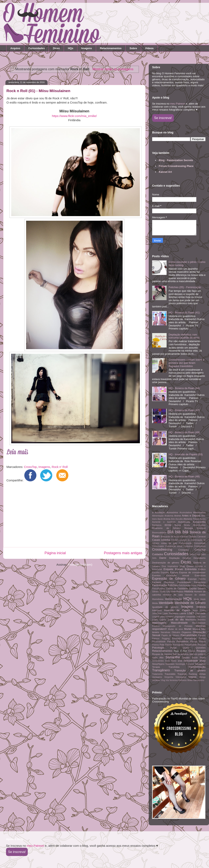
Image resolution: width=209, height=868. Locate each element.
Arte (173, 519)
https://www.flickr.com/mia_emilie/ (74, 116)
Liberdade (200, 613)
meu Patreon (178, 104)
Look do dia (176, 619)
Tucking (193, 674)
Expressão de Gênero (169, 579)
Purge (174, 648)
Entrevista (191, 569)
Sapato (186, 657)
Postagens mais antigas (123, 553)
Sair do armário (181, 654)
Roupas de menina (162, 654)
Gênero (202, 588)
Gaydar (193, 588)
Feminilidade (184, 582)
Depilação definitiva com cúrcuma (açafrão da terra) (184, 336)
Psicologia (158, 648)
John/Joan (157, 613)
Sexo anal (177, 661)
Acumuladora (186, 513)
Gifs (168, 592)
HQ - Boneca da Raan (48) (184, 476)
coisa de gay (169, 543)
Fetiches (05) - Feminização (185, 287)
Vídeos (149, 48)
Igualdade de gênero (165, 607)
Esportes (165, 573)
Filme (193, 585)
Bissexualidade (159, 533)
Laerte (183, 613)
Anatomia (169, 516)
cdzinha (165, 540)
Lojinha (163, 620)
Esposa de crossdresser (192, 572)
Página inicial (55, 553)
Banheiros (157, 525)
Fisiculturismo (159, 589)
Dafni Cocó (195, 554)
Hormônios (158, 599)
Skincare (170, 664)
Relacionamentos (111, 48)
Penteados (177, 639)
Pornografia (178, 645)
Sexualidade (191, 661)
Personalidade (159, 642)
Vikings (202, 677)
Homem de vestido (195, 595)
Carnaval (201, 537)
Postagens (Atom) (80, 565)
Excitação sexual (178, 575)
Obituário (176, 632)
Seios (203, 657)
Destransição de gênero (166, 563)
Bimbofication (199, 525)
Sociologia (180, 664)
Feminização (160, 585)
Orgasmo (186, 632)
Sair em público (197, 654)
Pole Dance (166, 645)
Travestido (170, 674)
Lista (198, 617)
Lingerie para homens (162, 617)
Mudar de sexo (176, 629)
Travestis (182, 674)
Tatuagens (200, 664)
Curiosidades (37, 48)
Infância (201, 607)
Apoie (160, 519)
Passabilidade (189, 635)
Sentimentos (158, 661)
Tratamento (157, 674)
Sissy (202, 661)
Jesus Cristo (199, 610)
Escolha (156, 573)
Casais (156, 540)
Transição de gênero (190, 670)
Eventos (156, 575)
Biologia (189, 528)
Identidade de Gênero (190, 603)
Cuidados (158, 554)
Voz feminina (172, 680)
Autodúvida (184, 522)
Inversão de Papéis (177, 610)
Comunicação (185, 543)
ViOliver (156, 680)
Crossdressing (162, 549)
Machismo (191, 619)
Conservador (158, 546)
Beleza (178, 525)
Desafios (186, 558)
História (189, 591)
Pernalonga (191, 638)
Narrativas (165, 632)
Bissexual (201, 528)
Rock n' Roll (60, 467)
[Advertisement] (73, 516)
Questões (201, 648)
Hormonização (173, 599)
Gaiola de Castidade (177, 588)
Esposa (174, 572)
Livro (203, 617)
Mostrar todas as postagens (113, 69)
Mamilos (202, 620)
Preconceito (191, 645)
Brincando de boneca (171, 537)
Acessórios (172, 512)
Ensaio (179, 569)
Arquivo (15, 48)
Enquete (168, 569)
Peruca (171, 641)
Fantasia (157, 582)
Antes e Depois (191, 516)
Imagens (87, 48)
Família (202, 579)
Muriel (188, 629)
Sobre (133, 48)
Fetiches (173, 585)
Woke (190, 680)
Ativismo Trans (191, 519)
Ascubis (179, 519)
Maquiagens (159, 623)
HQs (71, 48)
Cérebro (175, 540)
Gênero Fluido (159, 592)
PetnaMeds (183, 641)
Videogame (181, 677)
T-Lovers (190, 664)
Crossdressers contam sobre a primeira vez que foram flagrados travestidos (186, 363)
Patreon (156, 639)
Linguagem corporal (184, 616)
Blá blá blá (178, 532)
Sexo (167, 661)
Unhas (202, 674)
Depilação (174, 558)
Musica (196, 629)
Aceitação (160, 512)
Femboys (169, 582)
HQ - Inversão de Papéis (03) (186, 454)
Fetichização (184, 585)
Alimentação (158, 516)
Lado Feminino (171, 613)
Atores (203, 519)
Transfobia (174, 667)
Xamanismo (199, 680)
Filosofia (201, 585)
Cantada (192, 537)
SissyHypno (158, 664)
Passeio (202, 635)
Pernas (202, 639)
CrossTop (30, 467)
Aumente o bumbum (164, 522)
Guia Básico (177, 591)
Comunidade (200, 543)
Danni (163, 558)
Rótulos (192, 651)
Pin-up (194, 641)
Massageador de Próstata (178, 626)
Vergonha (169, 677)
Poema (155, 645)
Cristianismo (200, 546)
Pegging (166, 639)
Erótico (202, 569)
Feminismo (200, 582)
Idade (196, 599)
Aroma (167, 519)
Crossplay (183, 550)
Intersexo (157, 610)
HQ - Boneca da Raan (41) (184, 313)
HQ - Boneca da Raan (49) (184, 432)
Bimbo (187, 525)
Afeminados (199, 512)
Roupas (201, 651)
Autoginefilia (199, 522)
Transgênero (161, 670)
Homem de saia (173, 595)
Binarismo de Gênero (166, 528)
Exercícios (200, 575)
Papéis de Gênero (170, 635)
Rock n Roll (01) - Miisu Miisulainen (38, 91)
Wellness (182, 680)
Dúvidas (199, 566)
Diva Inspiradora (170, 566)
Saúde (195, 658)
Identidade (166, 603)
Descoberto (200, 558)
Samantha (173, 657)
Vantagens (157, 677)
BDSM (168, 525)
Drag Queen (187, 566)
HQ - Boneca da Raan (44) (184, 388)
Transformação (197, 667)
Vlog (163, 680)
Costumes (188, 546)
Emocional (157, 569)
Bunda (185, 537)
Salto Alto (158, 657)
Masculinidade (179, 623)
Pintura (202, 642)
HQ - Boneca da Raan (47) (184, 410)
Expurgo (192, 579)
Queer (186, 648)
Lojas (155, 619)
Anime (178, 516)
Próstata (202, 645)
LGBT (191, 613)
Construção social (174, 546)
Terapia (156, 667)
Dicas (56, 48)
